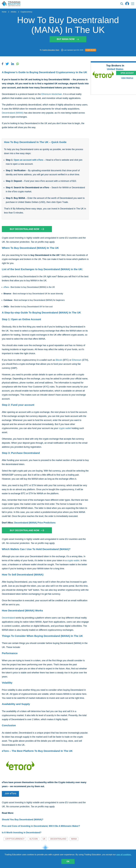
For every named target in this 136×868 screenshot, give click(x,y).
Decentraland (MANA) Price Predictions (35, 523)
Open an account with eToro (28, 160)
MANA (74, 839)
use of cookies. (124, 855)
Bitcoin (59, 360)
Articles (13, 12)
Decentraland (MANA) (13, 113)
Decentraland (8, 618)
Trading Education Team (51, 50)
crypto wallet (65, 428)
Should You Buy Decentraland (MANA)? (23, 820)
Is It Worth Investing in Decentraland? (22, 833)
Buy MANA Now (68, 39)
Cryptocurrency (26, 12)
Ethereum (77, 360)
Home (4, 12)
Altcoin (34, 839)
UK (44, 839)
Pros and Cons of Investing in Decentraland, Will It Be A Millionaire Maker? (41, 826)
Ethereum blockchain (52, 94)
